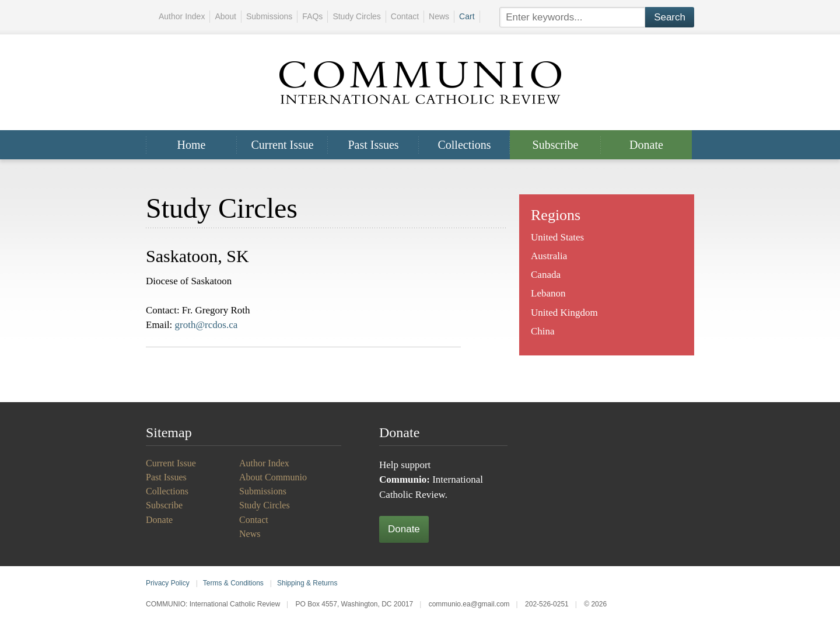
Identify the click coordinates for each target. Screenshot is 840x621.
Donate (646, 145)
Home (192, 145)
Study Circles (356, 16)
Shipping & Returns (307, 583)
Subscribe (556, 145)
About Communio (273, 477)
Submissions (269, 16)
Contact (405, 16)
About (225, 16)
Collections (464, 145)
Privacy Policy (168, 583)
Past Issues (373, 145)
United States (557, 237)
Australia (549, 256)
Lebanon (548, 293)
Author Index (182, 16)
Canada (546, 275)
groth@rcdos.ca (206, 325)
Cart (467, 16)
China (543, 331)
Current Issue (282, 145)
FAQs (312, 16)
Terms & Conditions (233, 583)
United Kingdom (564, 313)
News (439, 16)
